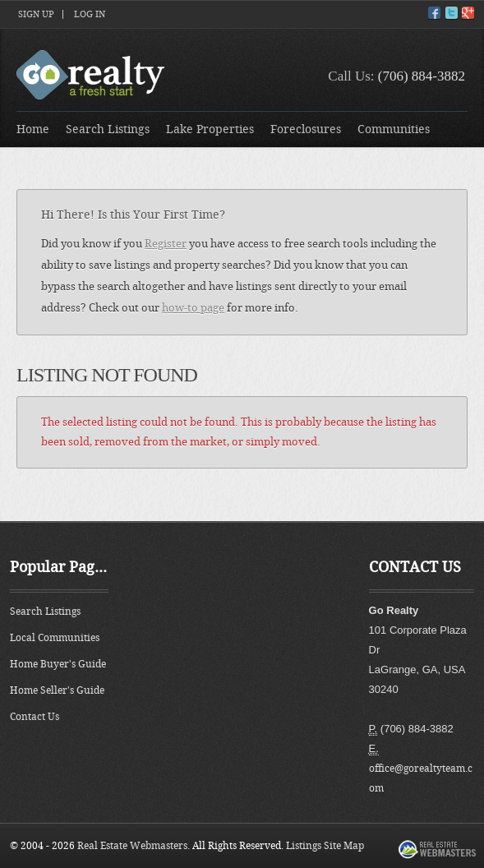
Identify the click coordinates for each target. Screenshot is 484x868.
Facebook (434, 13)
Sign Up (36, 14)
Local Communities (55, 638)
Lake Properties (210, 129)
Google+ (468, 13)
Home (33, 129)
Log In (90, 14)
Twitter (452, 13)
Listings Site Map (325, 846)
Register (166, 244)
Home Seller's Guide (57, 690)
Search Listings (108, 129)
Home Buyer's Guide (58, 664)
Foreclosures (306, 129)
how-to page (193, 308)
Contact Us (35, 717)
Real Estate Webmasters (132, 846)
